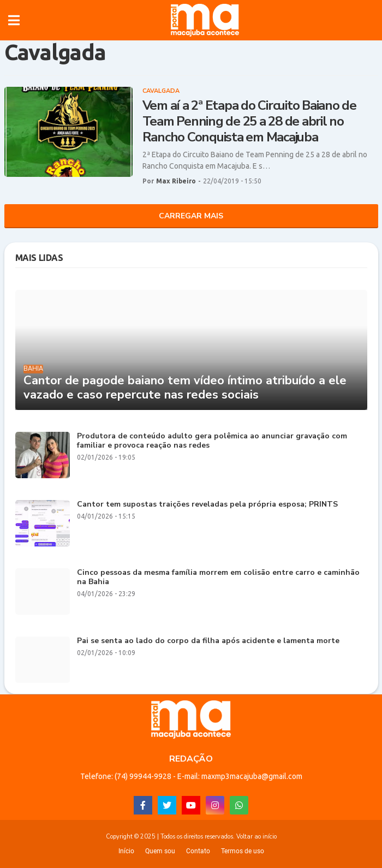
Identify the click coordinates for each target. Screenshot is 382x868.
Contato (198, 851)
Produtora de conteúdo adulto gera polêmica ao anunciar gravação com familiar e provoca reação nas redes (212, 441)
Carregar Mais (191, 216)
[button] (14, 20)
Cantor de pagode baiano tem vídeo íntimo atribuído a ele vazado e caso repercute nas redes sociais (185, 388)
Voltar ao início (256, 837)
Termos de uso (243, 851)
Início (126, 851)
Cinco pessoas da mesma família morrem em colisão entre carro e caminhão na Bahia (218, 578)
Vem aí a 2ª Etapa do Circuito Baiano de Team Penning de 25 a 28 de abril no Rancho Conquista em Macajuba (249, 121)
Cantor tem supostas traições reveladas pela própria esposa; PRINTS (207, 505)
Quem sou (160, 851)
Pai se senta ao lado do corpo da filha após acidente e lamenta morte (208, 641)
